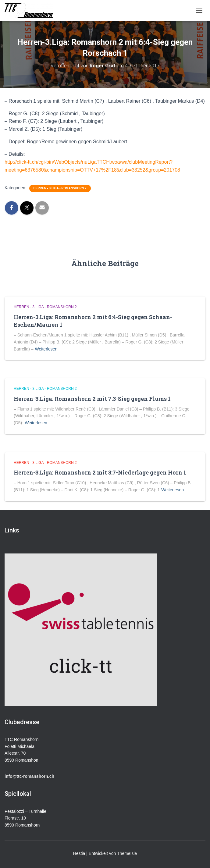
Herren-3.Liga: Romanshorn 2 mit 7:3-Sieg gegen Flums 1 (92, 399)
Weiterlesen (46, 349)
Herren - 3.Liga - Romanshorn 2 (60, 188)
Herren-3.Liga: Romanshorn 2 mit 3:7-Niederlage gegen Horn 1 (100, 472)
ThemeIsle (127, 853)
